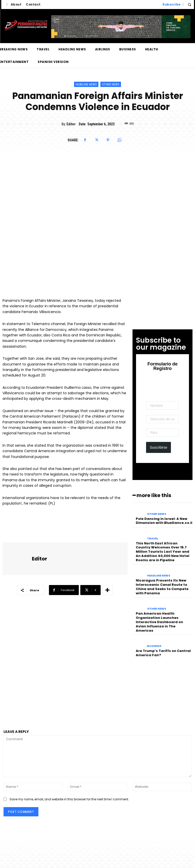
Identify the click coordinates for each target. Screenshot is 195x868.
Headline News (86, 84)
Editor (71, 124)
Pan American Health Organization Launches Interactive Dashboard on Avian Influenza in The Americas (159, 622)
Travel (153, 539)
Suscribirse (158, 447)
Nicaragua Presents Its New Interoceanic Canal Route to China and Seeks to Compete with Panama (162, 587)
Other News (111, 84)
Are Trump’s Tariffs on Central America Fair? (163, 653)
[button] (190, 5)
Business (154, 646)
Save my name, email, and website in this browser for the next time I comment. (69, 799)
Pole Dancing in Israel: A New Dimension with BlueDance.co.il (164, 521)
